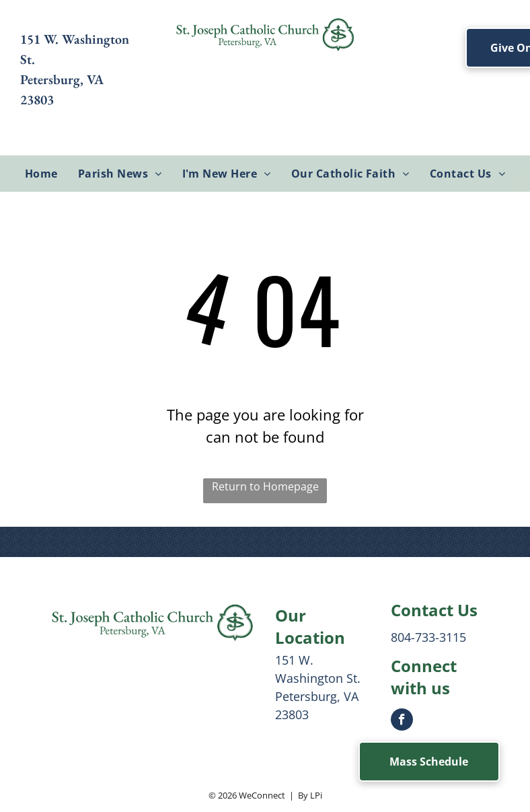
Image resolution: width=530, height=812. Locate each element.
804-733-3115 (428, 637)
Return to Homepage (265, 486)
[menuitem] (41, 174)
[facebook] (402, 721)
